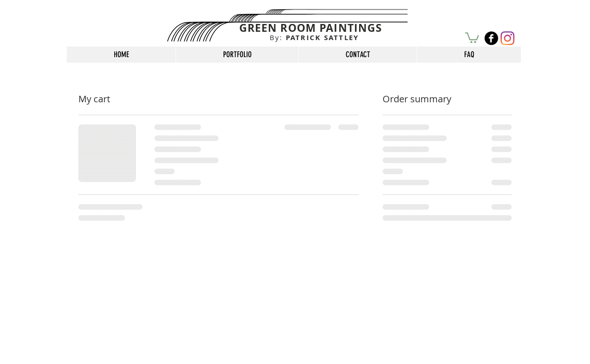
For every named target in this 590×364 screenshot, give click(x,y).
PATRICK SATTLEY (314, 38)
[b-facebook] (491, 38)
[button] (472, 37)
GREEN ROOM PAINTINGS (311, 28)
